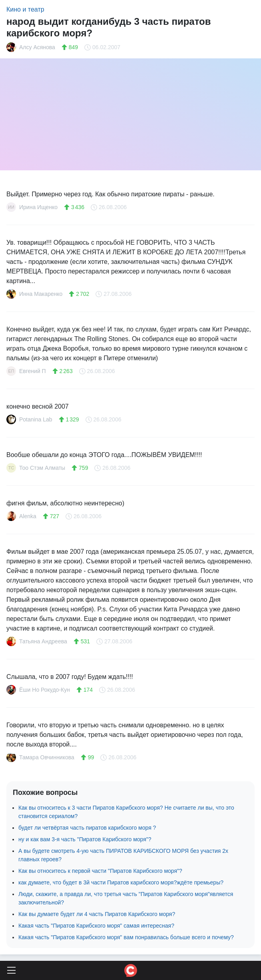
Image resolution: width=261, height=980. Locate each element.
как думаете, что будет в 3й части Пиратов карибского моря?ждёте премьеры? (121, 882)
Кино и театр (25, 9)
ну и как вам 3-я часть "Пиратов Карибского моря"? (85, 839)
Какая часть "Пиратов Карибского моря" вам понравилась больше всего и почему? (126, 937)
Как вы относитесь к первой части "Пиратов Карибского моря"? (100, 871)
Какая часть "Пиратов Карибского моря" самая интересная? (96, 926)
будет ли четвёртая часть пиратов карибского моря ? (87, 828)
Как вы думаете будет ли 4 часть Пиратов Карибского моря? (97, 914)
